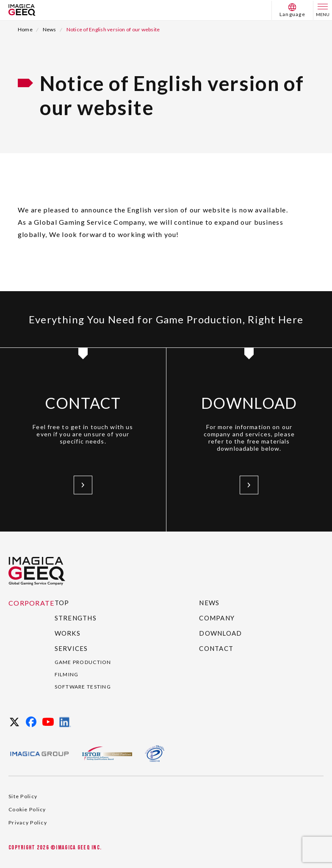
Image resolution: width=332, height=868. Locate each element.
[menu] (323, 10)
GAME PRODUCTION (83, 662)
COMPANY (217, 618)
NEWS (209, 603)
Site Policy (23, 796)
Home (25, 29)
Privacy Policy (28, 823)
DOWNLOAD (220, 633)
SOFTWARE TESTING (83, 687)
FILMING (67, 674)
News (50, 29)
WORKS (68, 633)
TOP (62, 603)
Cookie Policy (27, 809)
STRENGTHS (76, 618)
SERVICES (71, 648)
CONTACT (216, 648)
